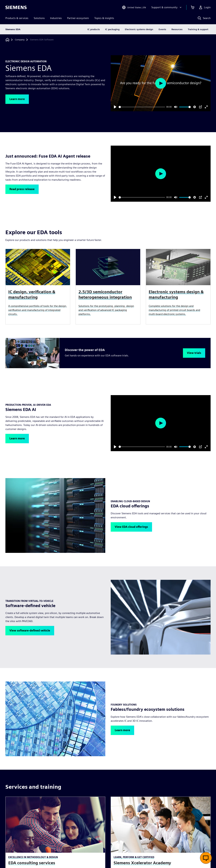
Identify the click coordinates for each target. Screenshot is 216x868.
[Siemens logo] (16, 7)
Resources (177, 29)
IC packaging (112, 29)
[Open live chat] (206, 858)
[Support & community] (167, 7)
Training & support (198, 29)
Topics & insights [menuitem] (104, 18)
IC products (94, 29)
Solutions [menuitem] (39, 18)
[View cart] (193, 7)
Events (162, 29)
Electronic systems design (139, 29)
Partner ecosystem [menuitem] (78, 18)
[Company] (20, 40)
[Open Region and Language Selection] (134, 7)
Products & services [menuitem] (17, 18)
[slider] (142, 107)
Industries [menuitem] (56, 18)
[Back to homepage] (7, 40)
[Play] (115, 107)
